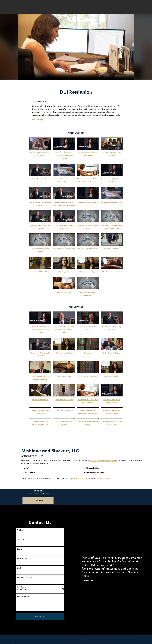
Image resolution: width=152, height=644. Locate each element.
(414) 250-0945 (123, 7)
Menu (138, 7)
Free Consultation (103, 7)
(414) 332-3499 (131, 478)
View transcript (37, 120)
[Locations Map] (114, 490)
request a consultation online (107, 478)
